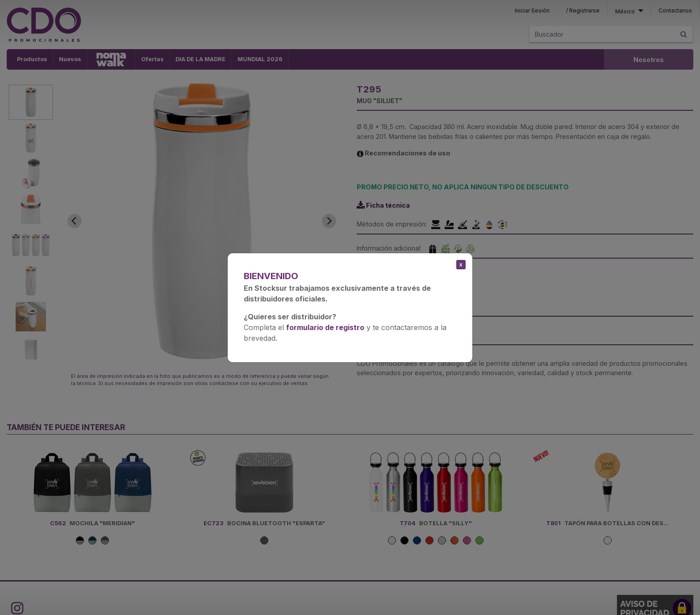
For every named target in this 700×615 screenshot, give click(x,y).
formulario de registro (325, 327)
